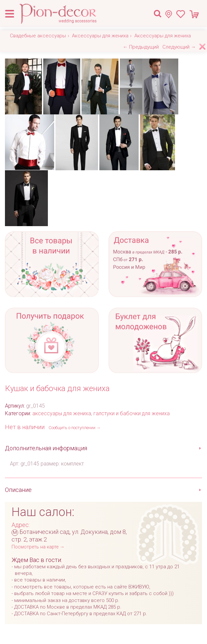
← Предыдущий (141, 47)
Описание (18, 490)
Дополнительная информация (46, 448)
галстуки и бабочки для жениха (132, 413)
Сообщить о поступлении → (75, 428)
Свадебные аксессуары (38, 36)
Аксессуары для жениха (100, 36)
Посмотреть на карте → (38, 547)
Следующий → (179, 47)
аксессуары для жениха (62, 413)
